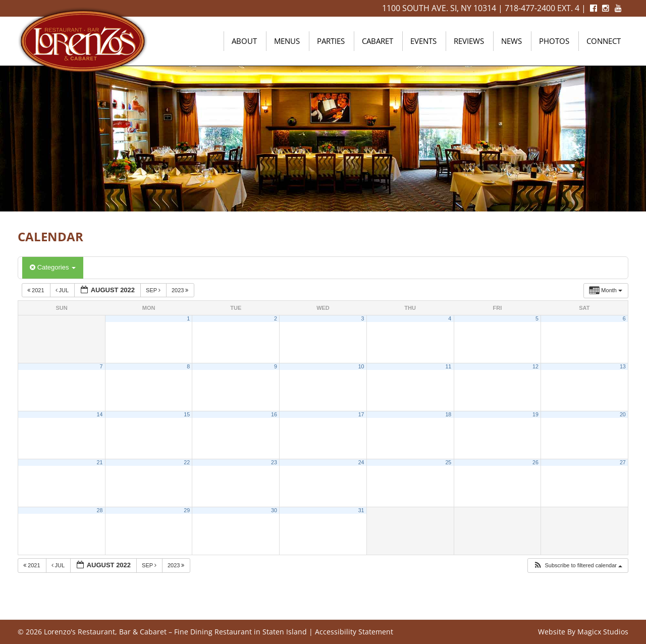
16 (274, 414)
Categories (53, 267)
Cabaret (378, 41)
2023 (181, 290)
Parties (331, 41)
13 (623, 366)
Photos (554, 41)
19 (535, 414)
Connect (604, 41)
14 (100, 414)
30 (274, 510)
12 (535, 366)
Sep (154, 290)
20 (623, 414)
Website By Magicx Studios (583, 632)
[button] (578, 566)
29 (187, 510)
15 (187, 414)
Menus (287, 41)
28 (100, 510)
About (244, 41)
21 (100, 462)
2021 (37, 290)
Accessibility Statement (354, 632)
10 (361, 366)
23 (274, 462)
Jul (63, 290)
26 (535, 462)
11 (448, 366)
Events (423, 41)
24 (361, 462)
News (512, 41)
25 (448, 462)
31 (361, 510)
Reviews (469, 41)
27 (623, 462)
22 (187, 462)
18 (448, 414)
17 (361, 414)
